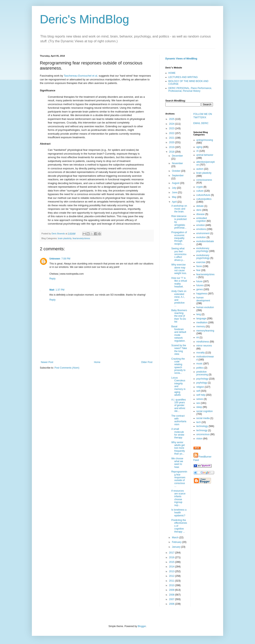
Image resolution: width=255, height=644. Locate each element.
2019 (172, 147)
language (201, 319)
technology (202, 426)
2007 (172, 599)
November (177, 163)
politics (200, 368)
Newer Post (47, 362)
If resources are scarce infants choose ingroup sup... (178, 498)
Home (97, 362)
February (177, 542)
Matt (52, 290)
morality (201, 353)
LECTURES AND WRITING (183, 77)
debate (200, 206)
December (177, 156)
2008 (172, 595)
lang (199, 314)
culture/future (203, 195)
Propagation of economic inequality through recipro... (179, 238)
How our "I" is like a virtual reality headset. (179, 282)
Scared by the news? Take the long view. (179, 350)
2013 (172, 571)
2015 (172, 562)
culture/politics (204, 199)
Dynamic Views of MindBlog (181, 59)
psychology (202, 379)
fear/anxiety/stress (81, 238)
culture (200, 191)
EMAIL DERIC (201, 123)
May (175, 197)
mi (198, 337)
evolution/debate (205, 241)
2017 (172, 553)
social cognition (205, 411)
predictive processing (202, 373)
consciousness (204, 180)
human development (203, 299)
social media (203, 418)
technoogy (202, 430)
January (177, 547)
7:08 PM (66, 259)
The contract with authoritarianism (179, 420)
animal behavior (205, 155)
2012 (172, 576)
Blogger (142, 626)
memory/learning (205, 331)
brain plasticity (65, 238)
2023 (172, 128)
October (177, 171)
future (200, 281)
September (178, 176)
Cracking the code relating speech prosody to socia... (178, 366)
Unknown (55, 259)
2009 (172, 590)
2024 (172, 124)
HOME (172, 73)
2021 (172, 138)
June (175, 192)
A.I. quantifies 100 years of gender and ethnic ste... (179, 405)
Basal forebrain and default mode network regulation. (179, 334)
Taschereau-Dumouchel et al (80, 76)
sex (198, 403)
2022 (172, 133)
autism (200, 169)
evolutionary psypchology (203, 257)
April (175, 202)
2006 (172, 604)
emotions (201, 229)
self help (201, 395)
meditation (202, 322)
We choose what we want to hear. (177, 463)
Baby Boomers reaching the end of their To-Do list (179, 316)
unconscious (203, 434)
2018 (172, 152)
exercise (201, 262)
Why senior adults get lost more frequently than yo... (178, 448)
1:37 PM (60, 290)
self (198, 391)
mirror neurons (204, 346)
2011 (172, 581)
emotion (201, 225)
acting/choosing (205, 140)
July (174, 188)
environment (203, 233)
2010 (172, 585)
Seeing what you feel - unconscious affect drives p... (179, 254)
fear (199, 270)
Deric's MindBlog (84, 19)
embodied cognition (202, 220)
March (176, 537)
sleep (199, 407)
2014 (172, 567)
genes (200, 289)
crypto (200, 187)
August (176, 183)
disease (201, 214)
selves (200, 399)
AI (198, 151)
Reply (52, 279)
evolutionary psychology (203, 250)
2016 (172, 557)
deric (199, 210)
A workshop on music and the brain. (179, 209)
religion (200, 387)
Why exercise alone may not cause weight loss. (179, 269)
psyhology (202, 383)
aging (199, 147)
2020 (172, 142)
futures (200, 285)
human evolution (205, 307)
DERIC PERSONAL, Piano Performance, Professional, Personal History (190, 90)
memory (201, 326)
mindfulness (203, 342)
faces (199, 266)
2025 (172, 119)
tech (199, 422)
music (200, 364)
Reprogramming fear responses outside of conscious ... (179, 479)
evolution (201, 237)
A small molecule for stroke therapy (178, 433)
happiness (202, 294)
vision (200, 439)
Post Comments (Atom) (67, 368)
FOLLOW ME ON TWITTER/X (203, 116)
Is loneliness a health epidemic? (179, 513)
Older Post (147, 362)
